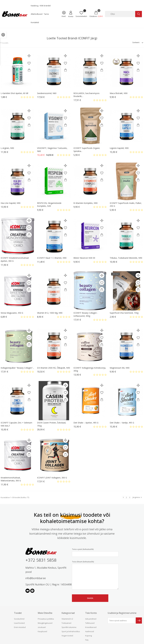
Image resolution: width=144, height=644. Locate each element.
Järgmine (137, 497)
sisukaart (42, 627)
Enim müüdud (20, 627)
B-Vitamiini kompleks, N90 (86, 203)
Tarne (46, 14)
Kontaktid (35, 22)
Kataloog (35, 6)
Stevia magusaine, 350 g (12, 313)
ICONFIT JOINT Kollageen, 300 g (52, 478)
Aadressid (90, 631)
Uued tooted (19, 623)
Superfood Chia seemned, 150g (124, 313)
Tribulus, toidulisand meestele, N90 (126, 258)
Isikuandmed (91, 619)
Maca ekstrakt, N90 (119, 93)
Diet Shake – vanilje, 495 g (122, 423)
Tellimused (90, 623)
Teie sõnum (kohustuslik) (95, 575)
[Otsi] (120, 14)
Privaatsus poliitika (46, 619)
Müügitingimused (45, 623)
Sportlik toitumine (69, 627)
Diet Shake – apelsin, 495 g (86, 423)
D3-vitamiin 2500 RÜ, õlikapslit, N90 (54, 368)
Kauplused (42, 631)
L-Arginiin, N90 (7, 148)
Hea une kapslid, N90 (11, 203)
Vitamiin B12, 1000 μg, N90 (50, 313)
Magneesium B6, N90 (120, 368)
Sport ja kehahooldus (71, 631)
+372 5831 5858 (41, 560)
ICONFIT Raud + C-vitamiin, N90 (52, 258)
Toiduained (66, 623)
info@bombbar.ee (36, 578)
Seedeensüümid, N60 (47, 93)
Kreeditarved (91, 627)
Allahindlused (37, 14)
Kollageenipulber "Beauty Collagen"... (17, 368)
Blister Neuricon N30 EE (84, 258)
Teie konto (91, 613)
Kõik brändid (45, 6)
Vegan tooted (67, 636)
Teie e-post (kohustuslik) (95, 552)
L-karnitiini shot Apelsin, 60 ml (14, 93)
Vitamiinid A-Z (67, 619)
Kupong (89, 636)
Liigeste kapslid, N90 (119, 148)
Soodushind (19, 619)
